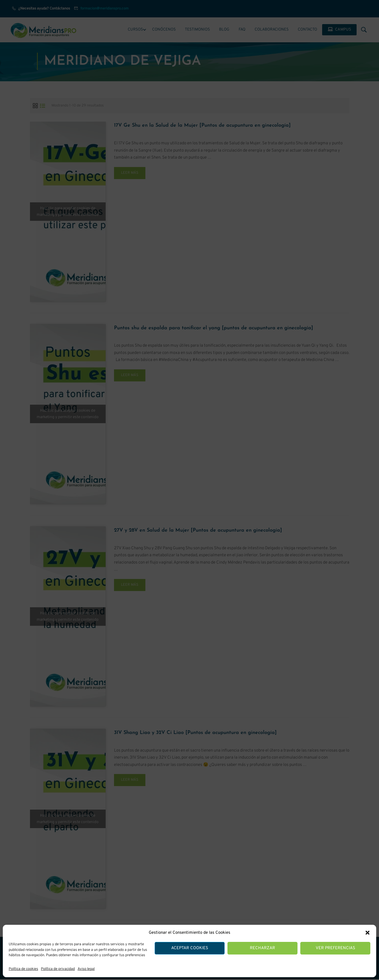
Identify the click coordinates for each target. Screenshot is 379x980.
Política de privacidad (58, 969)
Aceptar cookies (190, 948)
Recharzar (262, 948)
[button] (368, 933)
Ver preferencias (335, 948)
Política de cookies (23, 969)
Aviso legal (86, 969)
